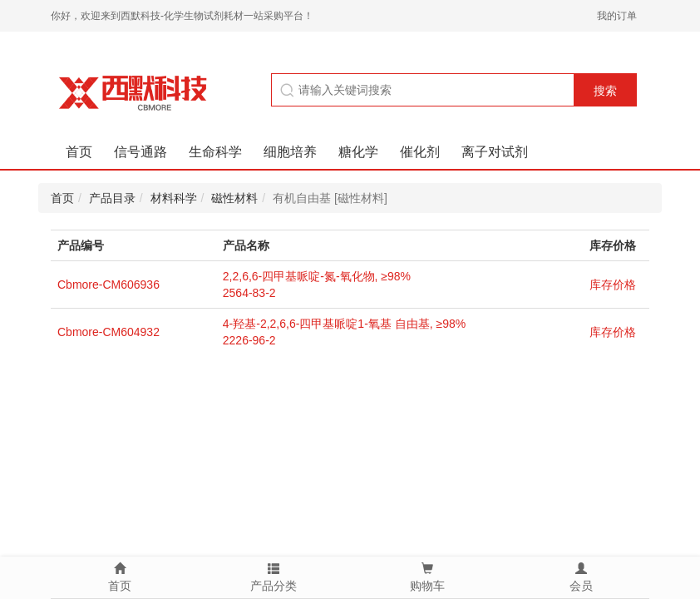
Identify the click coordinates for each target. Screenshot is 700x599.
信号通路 (140, 152)
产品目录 (112, 198)
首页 (79, 152)
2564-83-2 (249, 293)
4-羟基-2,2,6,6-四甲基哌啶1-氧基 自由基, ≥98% (344, 324)
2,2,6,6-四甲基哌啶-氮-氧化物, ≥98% (317, 276)
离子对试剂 (495, 152)
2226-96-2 (249, 340)
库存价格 (613, 285)
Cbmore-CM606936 (108, 285)
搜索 (605, 91)
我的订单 (617, 16)
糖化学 (358, 152)
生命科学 (215, 152)
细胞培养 (290, 152)
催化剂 (420, 152)
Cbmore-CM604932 (108, 332)
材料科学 (174, 198)
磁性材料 (234, 198)
